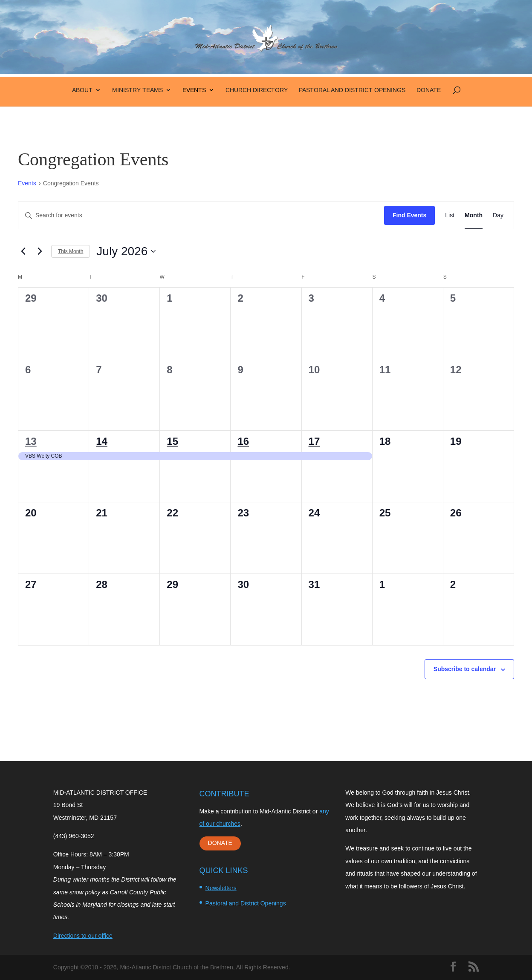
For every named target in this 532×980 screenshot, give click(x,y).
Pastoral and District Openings (352, 90)
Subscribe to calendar (465, 669)
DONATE (220, 843)
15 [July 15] (172, 441)
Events (194, 90)
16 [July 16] (243, 441)
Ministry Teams (137, 90)
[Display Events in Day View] (498, 215)
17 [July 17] (314, 441)
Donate (429, 90)
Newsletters (221, 888)
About (82, 90)
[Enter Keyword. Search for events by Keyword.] (201, 215)
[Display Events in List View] (450, 215)
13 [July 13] (31, 441)
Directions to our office (83, 936)
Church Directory (257, 90)
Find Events (409, 215)
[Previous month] (23, 251)
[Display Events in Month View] (474, 215)
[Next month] (40, 251)
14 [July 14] (102, 441)
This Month (71, 251)
